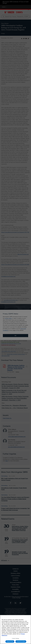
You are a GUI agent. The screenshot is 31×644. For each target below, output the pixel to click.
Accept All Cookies (21, 641)
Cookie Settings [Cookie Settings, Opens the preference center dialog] (15, 638)
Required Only (10, 641)
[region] (15, 629)
